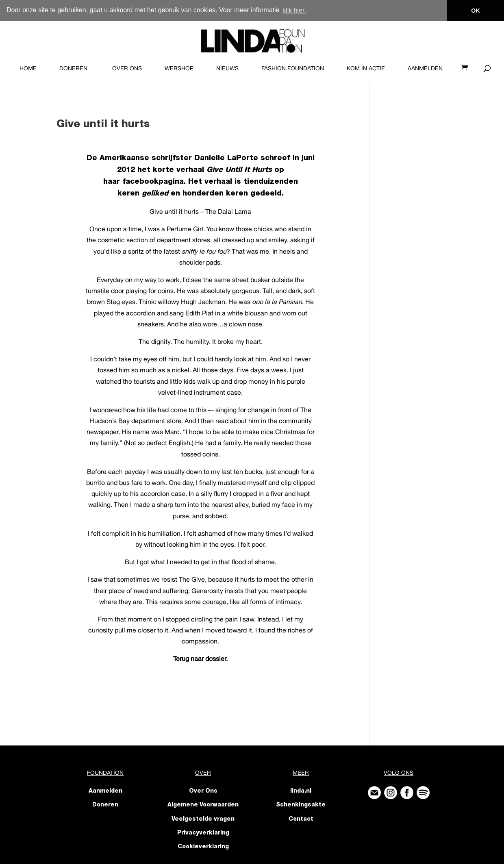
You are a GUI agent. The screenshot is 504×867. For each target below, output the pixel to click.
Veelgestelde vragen (203, 819)
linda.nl (301, 791)
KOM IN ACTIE (366, 68)
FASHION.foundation (293, 68)
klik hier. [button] (294, 10)
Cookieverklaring (203, 847)
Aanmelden (425, 68)
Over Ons (127, 68)
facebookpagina (153, 182)
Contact (301, 819)
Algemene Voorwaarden (203, 805)
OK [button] (476, 11)
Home (28, 68)
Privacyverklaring (203, 833)
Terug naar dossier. (200, 658)
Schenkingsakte (301, 805)
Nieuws (227, 68)
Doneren (73, 68)
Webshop (179, 68)
